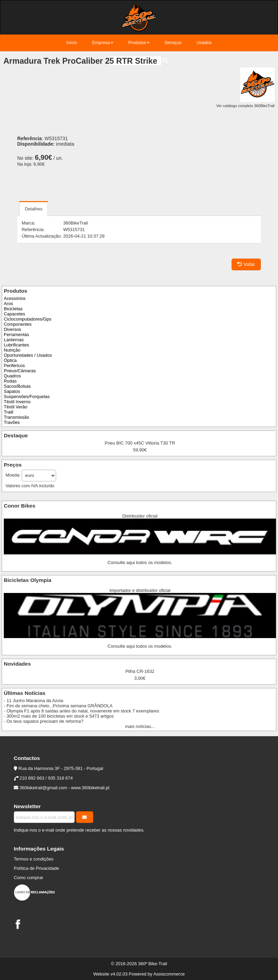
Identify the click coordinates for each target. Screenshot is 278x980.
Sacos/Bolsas (17, 386)
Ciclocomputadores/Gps (28, 319)
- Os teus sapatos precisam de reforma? (44, 721)
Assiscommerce (169, 974)
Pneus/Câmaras (20, 371)
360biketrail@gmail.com (43, 788)
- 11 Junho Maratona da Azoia (34, 701)
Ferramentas (16, 335)
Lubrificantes (16, 345)
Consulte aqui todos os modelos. (140, 562)
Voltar (246, 264)
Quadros (12, 376)
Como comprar (29, 878)
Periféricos (14, 366)
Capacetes (14, 314)
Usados (204, 43)
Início (72, 43)
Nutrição (12, 350)
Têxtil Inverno (17, 402)
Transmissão (17, 417)
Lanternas (14, 340)
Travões (12, 422)
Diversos (12, 329)
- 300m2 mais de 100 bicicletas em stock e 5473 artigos (59, 716)
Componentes (18, 324)
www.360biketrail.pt (90, 788)
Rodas (10, 381)
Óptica (10, 360)
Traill (9, 412)
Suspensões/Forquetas (27, 397)
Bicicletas (13, 309)
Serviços (173, 43)
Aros (8, 304)
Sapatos (12, 391)
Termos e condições (34, 859)
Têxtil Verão (15, 407)
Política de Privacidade (36, 868)
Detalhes (34, 209)
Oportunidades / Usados (28, 355)
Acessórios (15, 298)
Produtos (137, 43)
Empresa (101, 43)
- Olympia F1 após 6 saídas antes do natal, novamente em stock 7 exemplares (81, 711)
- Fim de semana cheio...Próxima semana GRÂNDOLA (58, 706)
